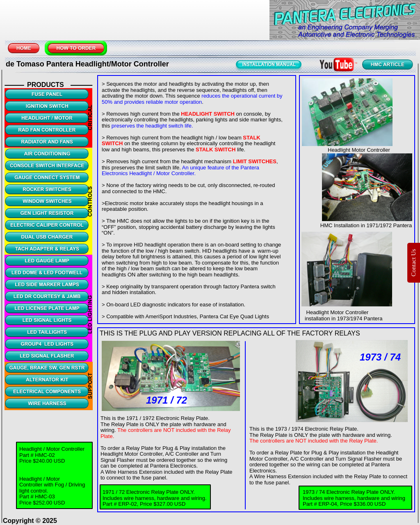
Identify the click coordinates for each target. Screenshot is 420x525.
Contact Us (413, 262)
